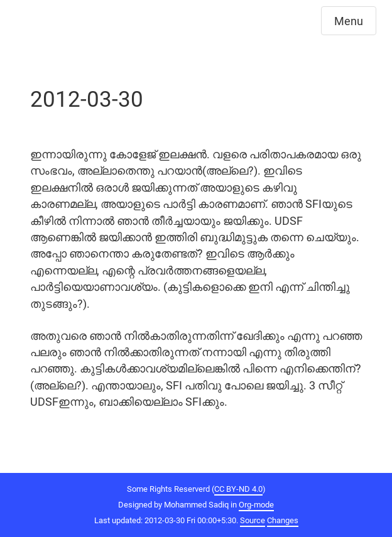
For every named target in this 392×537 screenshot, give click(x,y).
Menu (349, 21)
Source (253, 520)
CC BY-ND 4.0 (238, 489)
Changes (283, 520)
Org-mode (256, 504)
